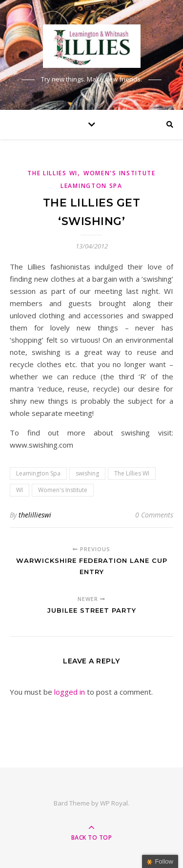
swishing (87, 473)
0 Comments (154, 515)
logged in (70, 692)
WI (20, 490)
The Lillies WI (52, 173)
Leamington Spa (38, 473)
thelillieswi (35, 515)
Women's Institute (63, 490)
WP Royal (114, 803)
